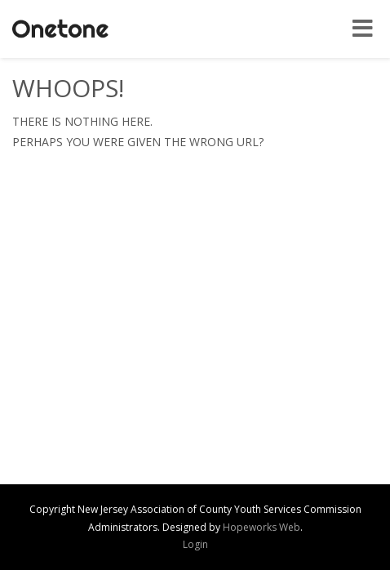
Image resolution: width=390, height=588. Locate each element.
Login (195, 544)
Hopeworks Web (261, 527)
